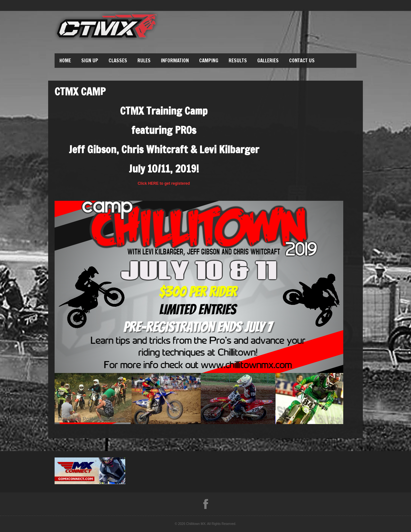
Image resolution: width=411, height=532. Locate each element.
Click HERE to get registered (164, 183)
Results (238, 61)
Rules (144, 61)
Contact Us (302, 61)
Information (175, 61)
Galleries (268, 61)
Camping (209, 61)
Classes (118, 61)
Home (65, 61)
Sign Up (90, 61)
